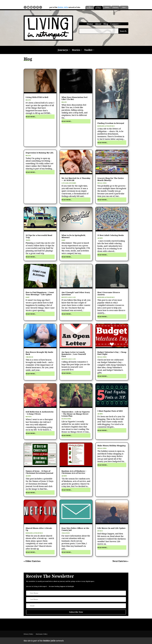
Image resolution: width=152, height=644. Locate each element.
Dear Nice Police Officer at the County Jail (75, 529)
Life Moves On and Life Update (111, 528)
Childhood (29, 357)
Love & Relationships (69, 183)
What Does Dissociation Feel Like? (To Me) (74, 98)
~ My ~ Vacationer (90, 8)
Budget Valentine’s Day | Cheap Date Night (112, 353)
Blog (106, 24)
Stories (76, 50)
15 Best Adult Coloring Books (111, 235)
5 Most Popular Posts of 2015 (110, 411)
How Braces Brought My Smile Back (39, 353)
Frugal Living (102, 183)
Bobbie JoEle (63, 7)
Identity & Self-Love (69, 297)
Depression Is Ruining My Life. (40, 153)
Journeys (63, 50)
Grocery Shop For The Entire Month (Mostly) (111, 179)
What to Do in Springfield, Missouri (74, 236)
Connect (114, 24)
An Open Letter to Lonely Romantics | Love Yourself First (74, 354)
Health (28, 100)
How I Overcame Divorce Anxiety (109, 293)
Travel (28, 240)
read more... (31, 117)
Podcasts (116, 7)
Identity (29, 417)
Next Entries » (120, 561)
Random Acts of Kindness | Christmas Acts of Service (74, 472)
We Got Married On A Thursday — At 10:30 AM (76, 179)
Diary (63, 240)
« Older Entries (32, 561)
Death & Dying (66, 419)
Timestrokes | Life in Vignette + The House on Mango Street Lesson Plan (76, 414)
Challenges (66, 533)
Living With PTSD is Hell (37, 97)
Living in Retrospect (98, 8)
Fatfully (107, 7)
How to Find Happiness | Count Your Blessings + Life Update (40, 293)
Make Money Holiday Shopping (112, 446)
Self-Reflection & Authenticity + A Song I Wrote (40, 413)
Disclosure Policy (42, 634)
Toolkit (88, 50)
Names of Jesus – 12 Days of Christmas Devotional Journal (39, 472)
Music (124, 7)
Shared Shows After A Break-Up (39, 529)
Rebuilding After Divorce (106, 126)
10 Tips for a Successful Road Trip (39, 236)
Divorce (100, 531)
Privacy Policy (28, 634)
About (98, 24)
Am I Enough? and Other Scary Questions (76, 293)
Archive (100, 238)
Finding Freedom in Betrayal (111, 123)
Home (90, 24)
